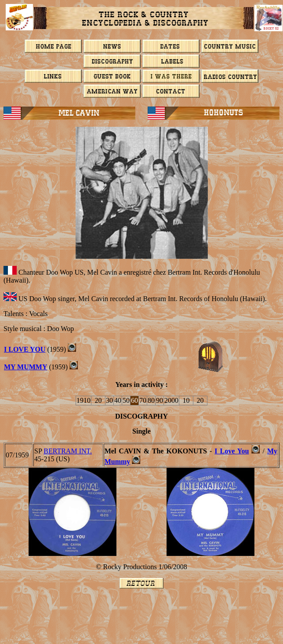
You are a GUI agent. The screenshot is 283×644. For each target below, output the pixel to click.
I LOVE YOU (25, 349)
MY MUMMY (25, 367)
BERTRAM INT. (68, 451)
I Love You (232, 451)
